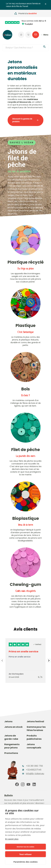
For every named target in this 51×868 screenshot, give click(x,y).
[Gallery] (26, 661)
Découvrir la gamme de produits (26, 120)
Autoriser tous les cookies (26, 847)
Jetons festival (35, 721)
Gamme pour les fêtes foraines (36, 729)
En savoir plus (12, 839)
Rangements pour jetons (12, 746)
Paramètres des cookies (26, 862)
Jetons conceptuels (34, 746)
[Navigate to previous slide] (2, 661)
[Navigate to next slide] (49, 661)
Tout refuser (26, 854)
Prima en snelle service (24, 651)
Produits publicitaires (34, 737)
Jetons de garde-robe (11, 737)
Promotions (11, 753)
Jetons (8, 721)
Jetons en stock (13, 727)
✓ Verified (37, 644)
